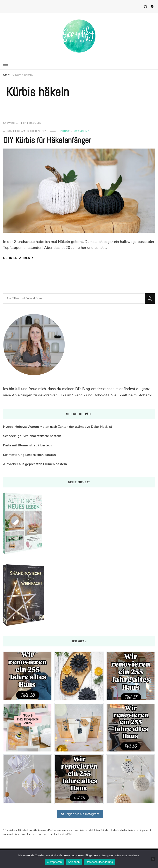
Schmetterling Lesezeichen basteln (29, 455)
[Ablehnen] (153, 859)
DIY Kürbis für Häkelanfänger (47, 140)
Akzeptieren (54, 862)
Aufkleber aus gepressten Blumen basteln (35, 464)
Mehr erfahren (18, 258)
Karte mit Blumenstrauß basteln (27, 445)
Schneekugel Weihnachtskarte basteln (32, 436)
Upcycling (82, 131)
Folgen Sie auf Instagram (80, 814)
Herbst (64, 131)
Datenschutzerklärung (99, 862)
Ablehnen (74, 862)
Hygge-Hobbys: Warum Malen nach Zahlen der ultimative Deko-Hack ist (58, 427)
